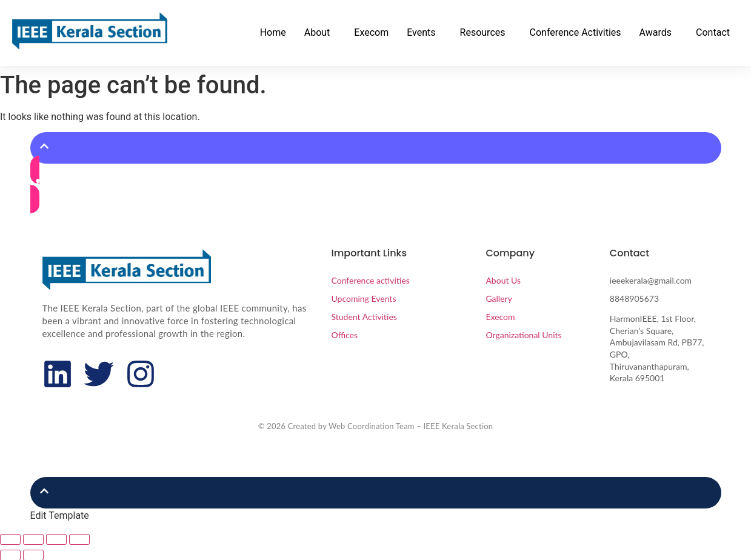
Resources (483, 32)
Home (273, 32)
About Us (503, 280)
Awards (656, 32)
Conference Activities (576, 32)
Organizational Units (523, 335)
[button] (320, 33)
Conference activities (370, 280)
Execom (371, 32)
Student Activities (364, 317)
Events (421, 32)
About (317, 32)
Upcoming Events (363, 298)
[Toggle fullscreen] (33, 539)
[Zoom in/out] (10, 539)
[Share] (56, 539)
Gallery (499, 298)
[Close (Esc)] (79, 539)
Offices (344, 335)
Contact (713, 32)
